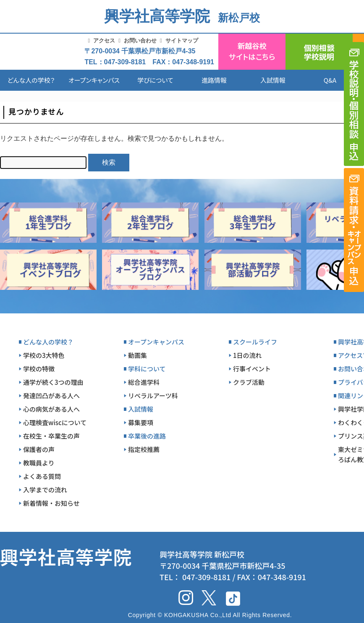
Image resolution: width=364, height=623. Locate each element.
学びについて (155, 80)
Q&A (330, 80)
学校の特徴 (39, 369)
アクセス (104, 41)
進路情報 (214, 80)
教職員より (39, 463)
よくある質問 (42, 476)
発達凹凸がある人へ (51, 396)
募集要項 (141, 422)
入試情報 (273, 80)
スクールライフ (255, 342)
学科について (147, 369)
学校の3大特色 (44, 355)
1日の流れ (247, 355)
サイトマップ (182, 41)
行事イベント (252, 369)
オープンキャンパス (94, 80)
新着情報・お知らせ (51, 503)
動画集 (137, 355)
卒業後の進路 (147, 436)
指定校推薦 (144, 449)
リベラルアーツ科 (153, 396)
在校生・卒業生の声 (51, 436)
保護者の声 (39, 449)
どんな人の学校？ (31, 80)
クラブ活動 (249, 382)
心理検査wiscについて (55, 422)
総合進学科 (144, 382)
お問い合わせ (140, 41)
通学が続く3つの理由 (53, 382)
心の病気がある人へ (51, 409)
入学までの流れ (45, 490)
